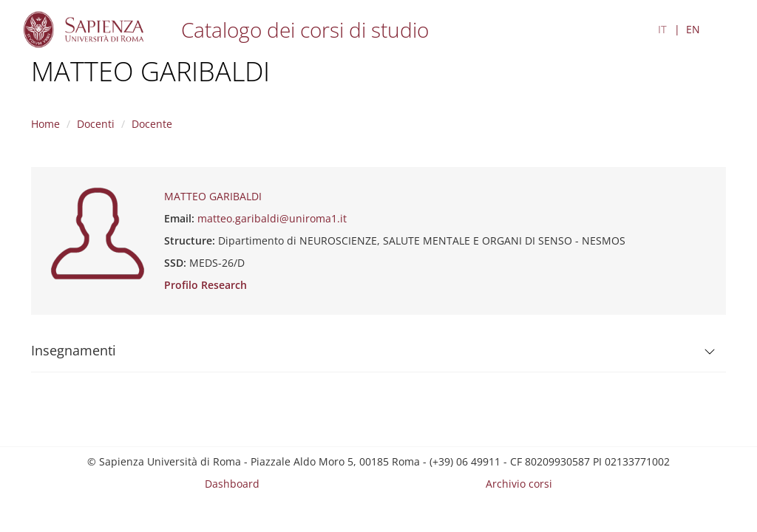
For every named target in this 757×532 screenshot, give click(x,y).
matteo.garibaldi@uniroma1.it (272, 218)
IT (662, 29)
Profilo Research (206, 285)
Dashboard (232, 484)
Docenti (96, 124)
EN (693, 29)
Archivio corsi (519, 484)
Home (45, 124)
